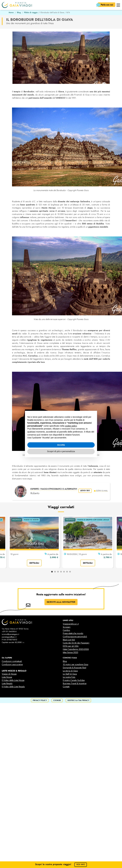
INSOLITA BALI (34, 544)
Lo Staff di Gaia (70, 674)
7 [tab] (70, 572)
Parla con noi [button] (106, 5)
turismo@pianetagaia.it (10, 634)
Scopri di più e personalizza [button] (61, 451)
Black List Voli (69, 640)
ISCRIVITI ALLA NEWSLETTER (61, 602)
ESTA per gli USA (71, 646)
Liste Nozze (7, 677)
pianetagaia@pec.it (9, 637)
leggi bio (85, 491)
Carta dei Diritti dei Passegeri (76, 643)
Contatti (66, 687)
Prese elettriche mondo (73, 633)
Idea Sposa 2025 (70, 652)
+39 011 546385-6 (9, 632)
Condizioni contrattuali (12, 661)
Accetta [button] (61, 445)
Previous (15, 59)
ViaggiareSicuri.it (71, 624)
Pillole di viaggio (31, 13)
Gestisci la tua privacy (78, 700)
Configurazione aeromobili (75, 637)
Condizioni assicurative (12, 664)
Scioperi (67, 627)
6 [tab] (67, 572)
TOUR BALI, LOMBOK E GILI (88, 544)
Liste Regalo (7, 683)
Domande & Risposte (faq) (75, 668)
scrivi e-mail (101, 491)
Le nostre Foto (69, 677)
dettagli (34, 563)
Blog (19, 13)
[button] (118, 5)
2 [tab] (55, 572)
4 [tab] (61, 572)
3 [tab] (58, 572)
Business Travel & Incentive (75, 683)
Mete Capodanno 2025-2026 (76, 649)
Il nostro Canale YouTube (74, 680)
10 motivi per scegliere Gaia (75, 664)
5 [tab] (64, 572)
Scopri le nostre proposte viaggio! (61, 864)
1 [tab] (52, 572)
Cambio (66, 630)
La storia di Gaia (70, 671)
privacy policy (40, 700)
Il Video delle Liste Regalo (13, 687)
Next (107, 59)
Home (11, 13)
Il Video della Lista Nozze (13, 680)
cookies (57, 700)
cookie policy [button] (71, 426)
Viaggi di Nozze (9, 674)
